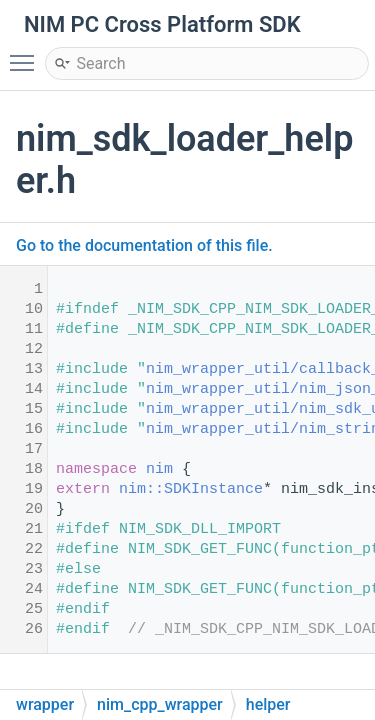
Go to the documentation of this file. (144, 245)
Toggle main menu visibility (27, 54)
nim (159, 469)
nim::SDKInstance (191, 489)
